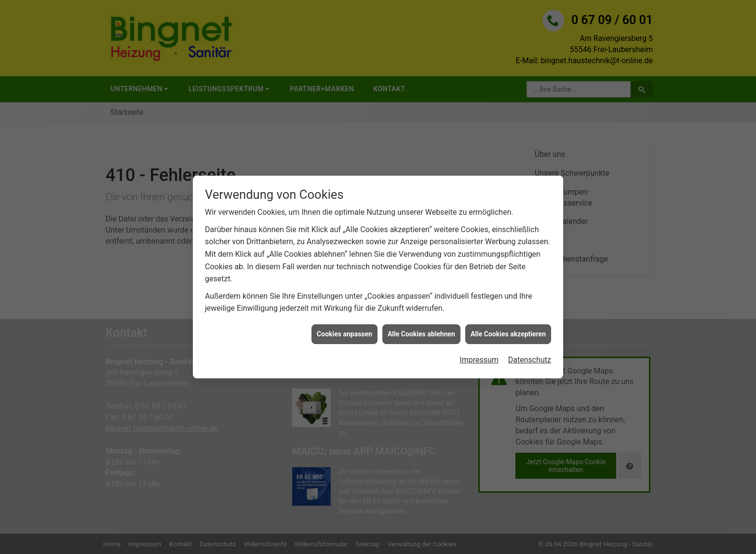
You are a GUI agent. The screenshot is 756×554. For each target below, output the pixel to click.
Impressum (479, 354)
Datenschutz (530, 354)
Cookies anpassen (344, 328)
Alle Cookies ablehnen (421, 328)
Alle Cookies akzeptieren (508, 328)
